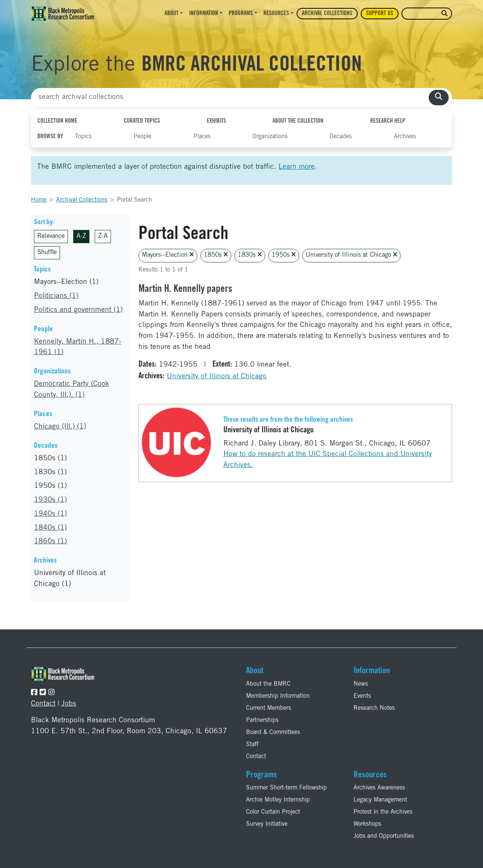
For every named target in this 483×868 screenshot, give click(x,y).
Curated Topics (142, 121)
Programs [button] (241, 14)
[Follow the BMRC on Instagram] (52, 693)
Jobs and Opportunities (384, 836)
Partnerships (262, 720)
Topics (83, 137)
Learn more (297, 167)
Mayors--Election (168, 255)
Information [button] (204, 14)
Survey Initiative (267, 824)
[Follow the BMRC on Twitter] (43, 693)
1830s (250, 255)
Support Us (380, 14)
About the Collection (298, 121)
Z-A (103, 237)
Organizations (270, 137)
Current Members (268, 708)
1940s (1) (50, 514)
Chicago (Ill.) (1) (60, 427)
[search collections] (439, 98)
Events (362, 696)
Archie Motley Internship (278, 800)
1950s (284, 255)
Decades (341, 137)
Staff (252, 745)
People (142, 137)
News (361, 684)
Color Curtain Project (273, 812)
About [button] (172, 14)
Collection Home (57, 121)
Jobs (69, 704)
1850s (216, 255)
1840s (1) (50, 528)
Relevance (51, 237)
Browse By (50, 137)
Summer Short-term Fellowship (286, 788)
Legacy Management (380, 800)
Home (39, 200)
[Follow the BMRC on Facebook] (34, 693)
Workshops (367, 824)
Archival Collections (327, 14)
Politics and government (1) (78, 310)
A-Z (81, 237)
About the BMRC (268, 684)
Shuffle (47, 253)
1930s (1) (50, 500)
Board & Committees (273, 732)
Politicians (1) (56, 296)
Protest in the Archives (383, 812)
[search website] (445, 14)
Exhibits (216, 121)
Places (202, 137)
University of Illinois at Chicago (351, 255)
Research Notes (374, 708)
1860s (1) (50, 542)
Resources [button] (276, 14)
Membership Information (278, 696)
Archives (405, 137)
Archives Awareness (379, 788)
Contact (43, 704)
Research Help (388, 121)
